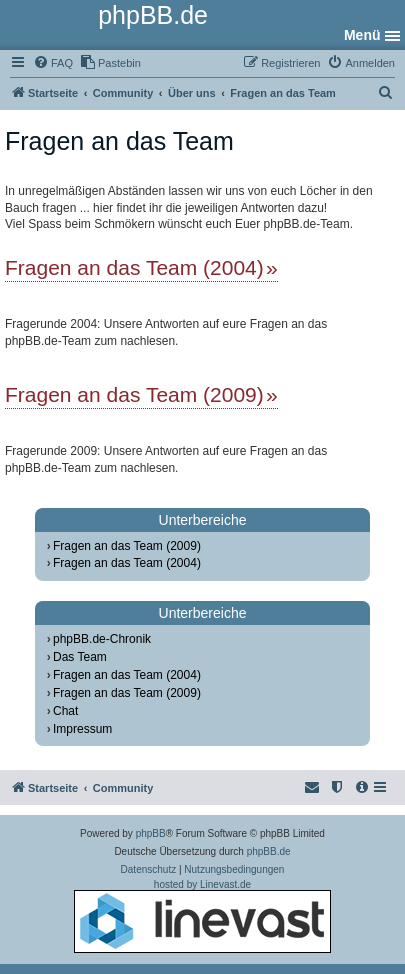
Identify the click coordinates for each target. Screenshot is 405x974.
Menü (362, 35)
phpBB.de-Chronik (102, 639)
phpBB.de (269, 851)
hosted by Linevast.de (202, 916)
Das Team (80, 657)
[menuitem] (53, 63)
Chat (65, 711)
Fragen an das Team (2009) (134, 394)
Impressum (82, 729)
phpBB (151, 833)
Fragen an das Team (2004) (134, 267)
